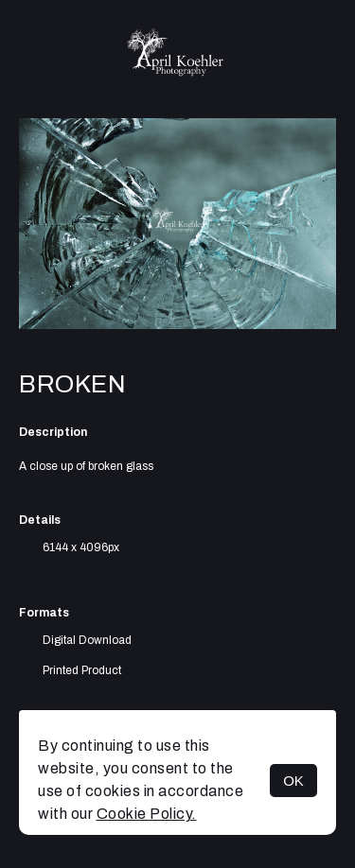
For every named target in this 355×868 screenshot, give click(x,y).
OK (293, 781)
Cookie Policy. (147, 814)
